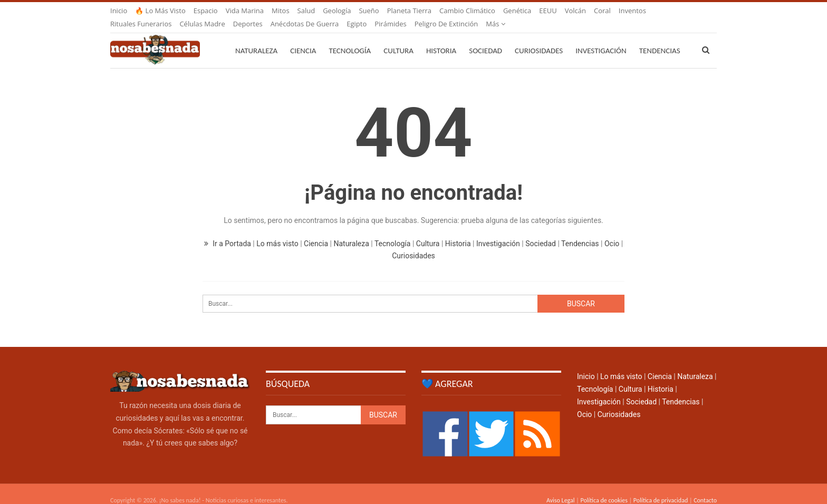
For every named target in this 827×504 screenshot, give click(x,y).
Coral (602, 11)
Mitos (281, 11)
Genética (517, 11)
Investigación (601, 38)
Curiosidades (539, 38)
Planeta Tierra (409, 11)
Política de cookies (604, 488)
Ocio (612, 231)
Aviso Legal (561, 488)
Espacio (206, 11)
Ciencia (303, 38)
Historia (441, 38)
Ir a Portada (229, 231)
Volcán (575, 11)
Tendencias (580, 231)
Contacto (705, 488)
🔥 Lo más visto (160, 11)
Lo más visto (277, 231)
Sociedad (485, 38)
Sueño (369, 11)
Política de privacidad (661, 488)
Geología (337, 11)
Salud (306, 11)
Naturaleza (256, 38)
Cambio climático (467, 11)
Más (628, 11)
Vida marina (245, 11)
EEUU (548, 11)
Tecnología (350, 38)
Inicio (119, 11)
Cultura (398, 38)
